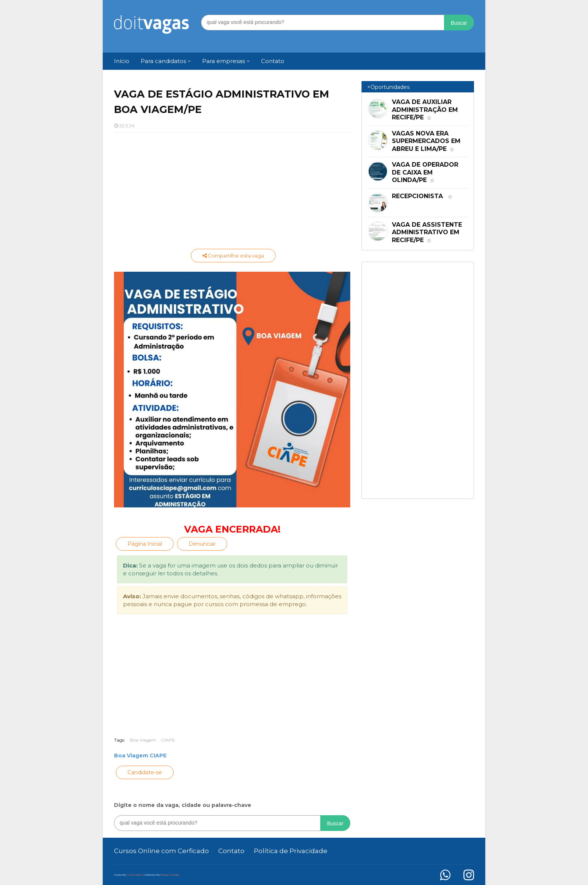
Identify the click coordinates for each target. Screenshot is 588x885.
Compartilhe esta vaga (233, 256)
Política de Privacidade (291, 851)
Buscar (459, 23)
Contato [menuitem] (273, 61)
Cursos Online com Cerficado (161, 851)
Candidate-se (145, 772)
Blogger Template (170, 875)
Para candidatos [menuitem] (163, 61)
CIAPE (168, 740)
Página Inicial (145, 544)
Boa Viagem (143, 740)
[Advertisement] (232, 193)
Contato (231, 851)
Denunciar (202, 544)
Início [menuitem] (122, 61)
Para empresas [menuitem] (223, 61)
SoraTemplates (135, 875)
